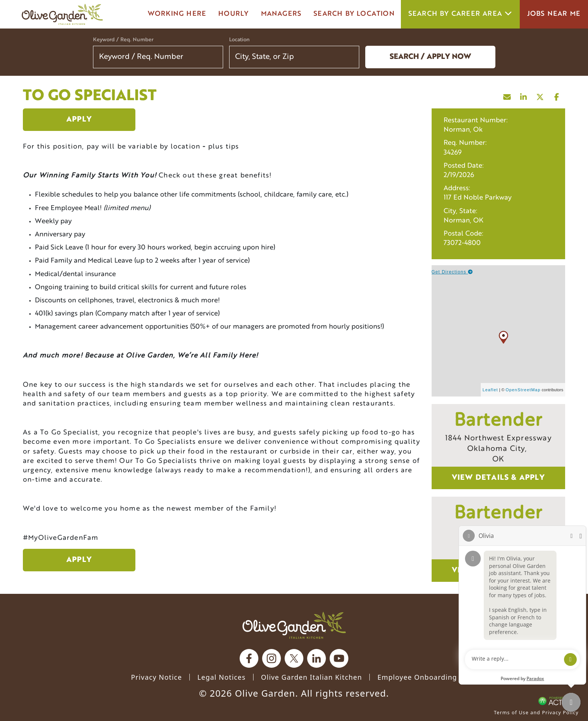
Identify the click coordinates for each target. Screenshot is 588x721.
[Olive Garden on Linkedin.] (316, 658)
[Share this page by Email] (507, 95)
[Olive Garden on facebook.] (249, 658)
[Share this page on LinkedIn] (524, 95)
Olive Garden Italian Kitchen (311, 677)
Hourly (233, 14)
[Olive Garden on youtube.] (339, 658)
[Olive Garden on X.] (294, 658)
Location (239, 40)
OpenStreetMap (523, 390)
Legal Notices (221, 677)
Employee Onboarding (417, 677)
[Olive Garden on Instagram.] (271, 658)
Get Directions (452, 272)
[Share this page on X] (540, 95)
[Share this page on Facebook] (557, 95)
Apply (79, 120)
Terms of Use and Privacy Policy (536, 712)
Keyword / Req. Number (123, 40)
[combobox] (294, 57)
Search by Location (354, 14)
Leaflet (490, 390)
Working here (177, 14)
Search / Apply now (430, 57)
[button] (349, 57)
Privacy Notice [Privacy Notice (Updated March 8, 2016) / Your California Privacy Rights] (156, 677)
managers (281, 14)
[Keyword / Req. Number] (158, 57)
